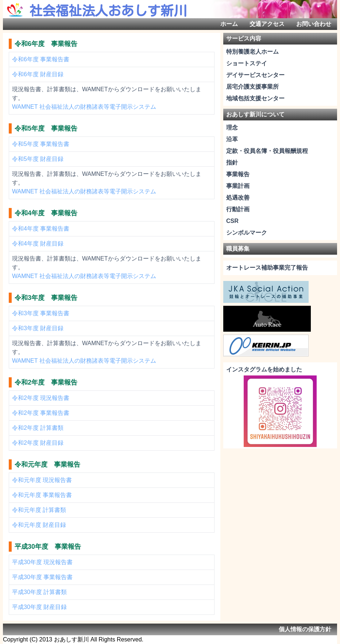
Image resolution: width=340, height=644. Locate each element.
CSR (232, 221)
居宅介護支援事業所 (252, 87)
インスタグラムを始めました (264, 369)
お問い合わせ (314, 24)
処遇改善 (238, 198)
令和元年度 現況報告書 (42, 480)
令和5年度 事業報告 (46, 128)
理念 (232, 128)
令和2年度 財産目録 (38, 443)
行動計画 (238, 209)
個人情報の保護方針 (305, 629)
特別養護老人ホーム (252, 52)
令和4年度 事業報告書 (41, 229)
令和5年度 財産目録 (38, 159)
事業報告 (238, 174)
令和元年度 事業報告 (47, 464)
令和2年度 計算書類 (38, 428)
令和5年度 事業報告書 (41, 144)
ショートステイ (247, 63)
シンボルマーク (247, 233)
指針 (232, 163)
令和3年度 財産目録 (38, 328)
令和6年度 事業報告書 (41, 59)
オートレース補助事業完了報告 (267, 268)
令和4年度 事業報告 (46, 213)
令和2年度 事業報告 (46, 382)
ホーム (229, 24)
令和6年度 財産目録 (38, 74)
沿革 (232, 139)
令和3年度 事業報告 (46, 298)
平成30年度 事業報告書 (42, 577)
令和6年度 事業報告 (46, 44)
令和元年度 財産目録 (39, 525)
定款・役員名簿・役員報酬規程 (267, 151)
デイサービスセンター (255, 75)
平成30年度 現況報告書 (42, 562)
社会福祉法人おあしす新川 (108, 11)
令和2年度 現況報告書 (41, 398)
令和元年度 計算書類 (39, 510)
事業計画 (238, 186)
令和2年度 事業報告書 (41, 413)
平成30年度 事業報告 (48, 547)
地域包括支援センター (255, 98)
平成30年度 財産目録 (39, 607)
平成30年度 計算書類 (39, 592)
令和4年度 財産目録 (38, 244)
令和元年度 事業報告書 (42, 495)
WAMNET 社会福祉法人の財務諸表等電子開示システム (84, 107)
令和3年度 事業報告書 (41, 313)
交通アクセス (267, 24)
